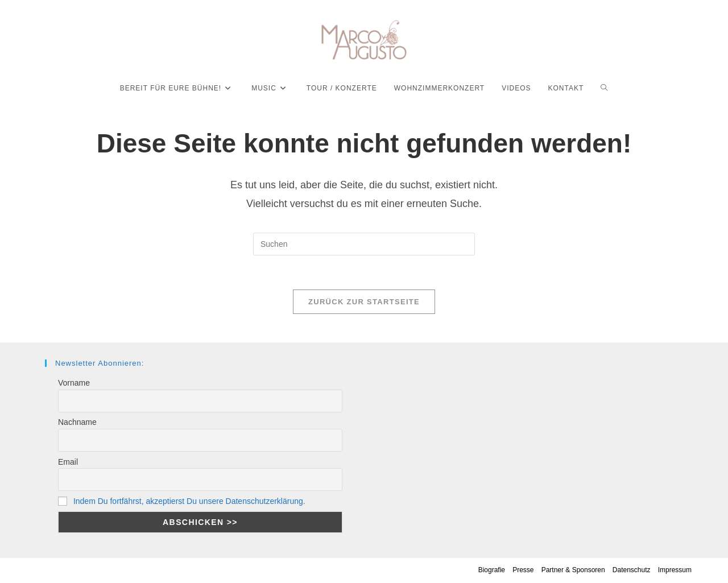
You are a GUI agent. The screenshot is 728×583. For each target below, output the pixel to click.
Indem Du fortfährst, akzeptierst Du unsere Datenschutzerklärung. (189, 501)
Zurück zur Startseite (364, 302)
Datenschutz (632, 570)
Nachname (77, 422)
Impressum (675, 570)
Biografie (492, 570)
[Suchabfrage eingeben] (364, 244)
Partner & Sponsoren (573, 570)
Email (68, 462)
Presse (523, 570)
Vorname (74, 383)
